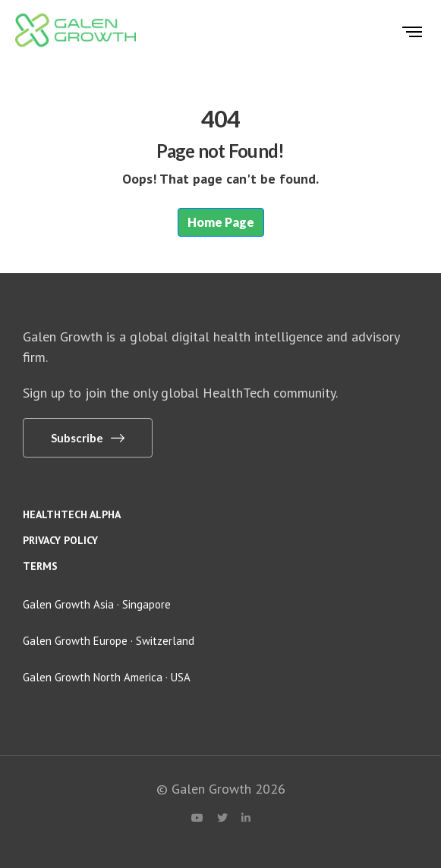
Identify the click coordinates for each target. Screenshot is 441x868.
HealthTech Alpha (72, 514)
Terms (40, 566)
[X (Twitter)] (222, 818)
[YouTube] (197, 818)
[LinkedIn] (246, 818)
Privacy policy (60, 540)
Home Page (221, 222)
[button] (88, 438)
